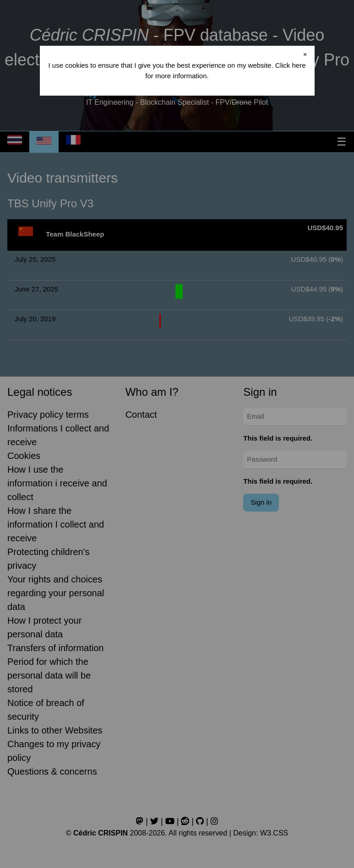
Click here (291, 65)
